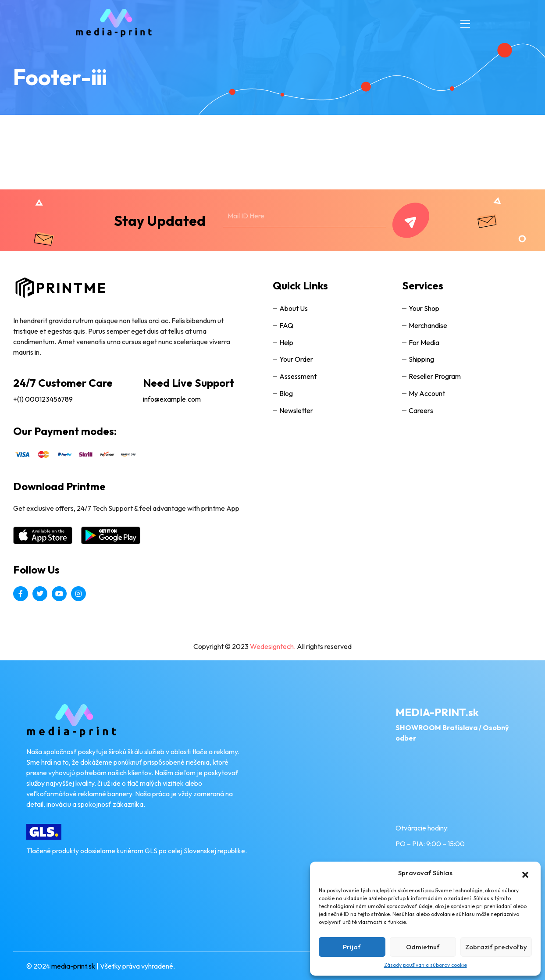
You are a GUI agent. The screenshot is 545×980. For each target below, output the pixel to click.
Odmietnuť (423, 947)
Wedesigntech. (273, 646)
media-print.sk (73, 966)
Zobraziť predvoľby (496, 947)
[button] (521, 873)
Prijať (352, 947)
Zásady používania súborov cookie (426, 965)
